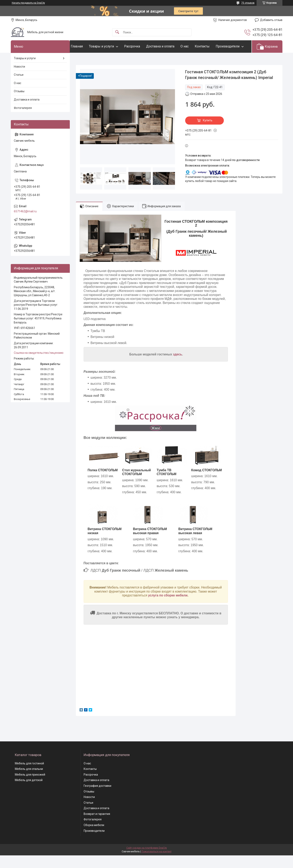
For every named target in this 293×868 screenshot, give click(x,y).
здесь (177, 367)
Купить (208, 133)
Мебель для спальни (29, 781)
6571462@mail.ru (25, 224)
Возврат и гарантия (97, 826)
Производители (91, 59)
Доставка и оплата (168, 46)
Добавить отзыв (271, 20)
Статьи (19, 87)
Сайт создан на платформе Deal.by (147, 860)
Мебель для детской (29, 793)
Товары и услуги (110, 46)
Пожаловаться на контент (156, 864)
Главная (85, 46)
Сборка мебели (94, 837)
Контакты (210, 46)
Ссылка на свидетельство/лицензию (39, 365)
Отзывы (19, 104)
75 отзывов (248, 3)
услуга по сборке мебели (168, 608)
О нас (193, 46)
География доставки (97, 798)
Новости (19, 79)
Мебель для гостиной (29, 776)
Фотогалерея (23, 120)
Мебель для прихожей (30, 787)
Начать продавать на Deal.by (28, 3)
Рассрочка (140, 46)
